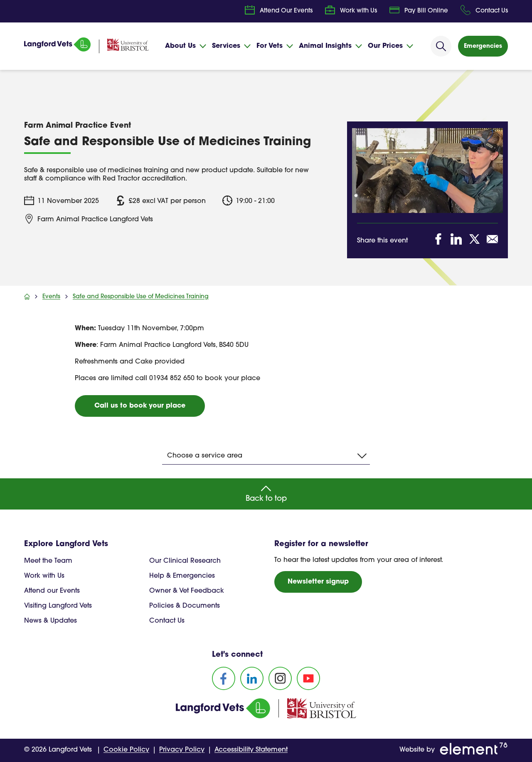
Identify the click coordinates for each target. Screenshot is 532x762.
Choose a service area (267, 456)
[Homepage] (57, 50)
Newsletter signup (318, 582)
